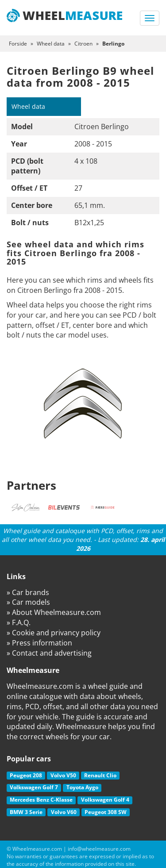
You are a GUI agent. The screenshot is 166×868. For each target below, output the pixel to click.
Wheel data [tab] (28, 106)
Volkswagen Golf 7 (34, 787)
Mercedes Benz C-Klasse (41, 800)
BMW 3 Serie (26, 812)
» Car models (28, 602)
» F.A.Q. (19, 622)
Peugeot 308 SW (106, 812)
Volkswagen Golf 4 (105, 800)
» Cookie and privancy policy (54, 633)
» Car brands (28, 592)
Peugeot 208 (26, 775)
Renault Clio (100, 775)
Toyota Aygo (82, 787)
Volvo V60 (64, 812)
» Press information (39, 643)
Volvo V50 (63, 775)
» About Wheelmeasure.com (54, 612)
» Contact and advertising (49, 653)
